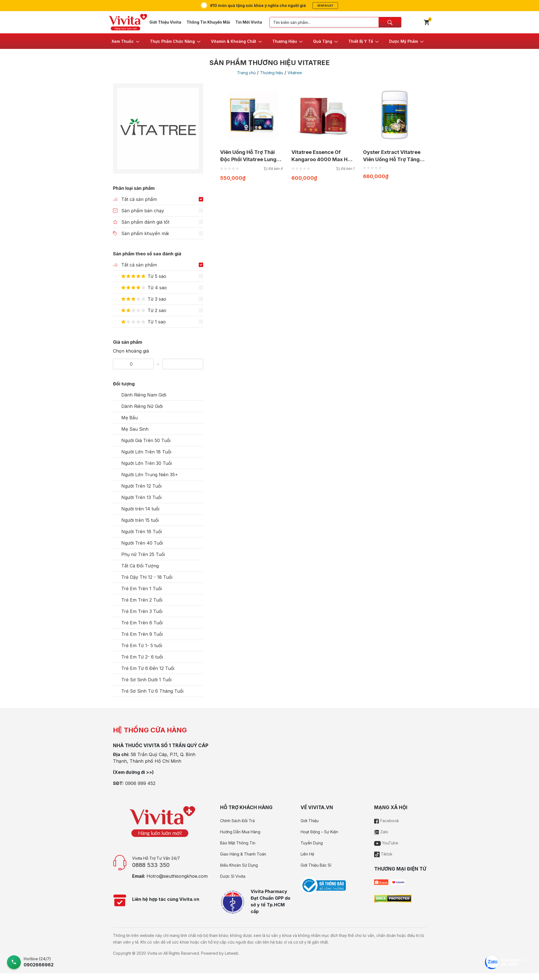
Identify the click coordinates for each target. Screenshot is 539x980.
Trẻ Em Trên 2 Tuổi (142, 600)
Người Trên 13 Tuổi (141, 497)
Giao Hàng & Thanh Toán (243, 854)
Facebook (387, 821)
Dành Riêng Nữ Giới (142, 406)
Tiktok (383, 854)
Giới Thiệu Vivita (165, 22)
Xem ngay (325, 6)
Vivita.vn (155, 953)
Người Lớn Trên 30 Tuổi (147, 463)
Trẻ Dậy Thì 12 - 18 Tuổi (147, 577)
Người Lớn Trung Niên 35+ (150, 475)
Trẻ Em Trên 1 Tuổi (142, 589)
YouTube (386, 843)
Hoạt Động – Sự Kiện (319, 832)
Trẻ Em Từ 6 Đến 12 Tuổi (148, 668)
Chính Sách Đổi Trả (237, 821)
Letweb (232, 953)
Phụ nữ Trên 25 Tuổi (143, 554)
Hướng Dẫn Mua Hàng (240, 832)
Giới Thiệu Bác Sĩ (316, 865)
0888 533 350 (151, 865)
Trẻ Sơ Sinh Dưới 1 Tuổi (146, 680)
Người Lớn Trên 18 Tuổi (146, 452)
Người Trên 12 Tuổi (141, 486)
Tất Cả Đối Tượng (140, 566)
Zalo (381, 832)
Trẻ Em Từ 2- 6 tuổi (142, 657)
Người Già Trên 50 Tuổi (146, 440)
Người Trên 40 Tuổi (142, 543)
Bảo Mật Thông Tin (238, 843)
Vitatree (295, 73)
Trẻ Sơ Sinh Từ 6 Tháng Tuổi (152, 691)
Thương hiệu (272, 73)
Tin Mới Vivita (249, 22)
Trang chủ (246, 73)
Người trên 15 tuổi (140, 520)
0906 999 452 (140, 783)
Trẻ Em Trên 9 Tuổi (142, 634)
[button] (126, 41)
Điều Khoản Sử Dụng (239, 865)
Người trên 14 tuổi (140, 509)
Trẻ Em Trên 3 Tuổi (142, 611)
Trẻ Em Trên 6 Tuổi (142, 623)
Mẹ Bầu (129, 418)
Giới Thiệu (310, 821)
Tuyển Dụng (312, 843)
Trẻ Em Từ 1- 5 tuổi (142, 645)
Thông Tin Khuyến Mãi (208, 22)
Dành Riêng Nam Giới (144, 395)
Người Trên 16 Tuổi (142, 532)
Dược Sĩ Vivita (233, 876)
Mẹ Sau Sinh (135, 429)
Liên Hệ (307, 854)
